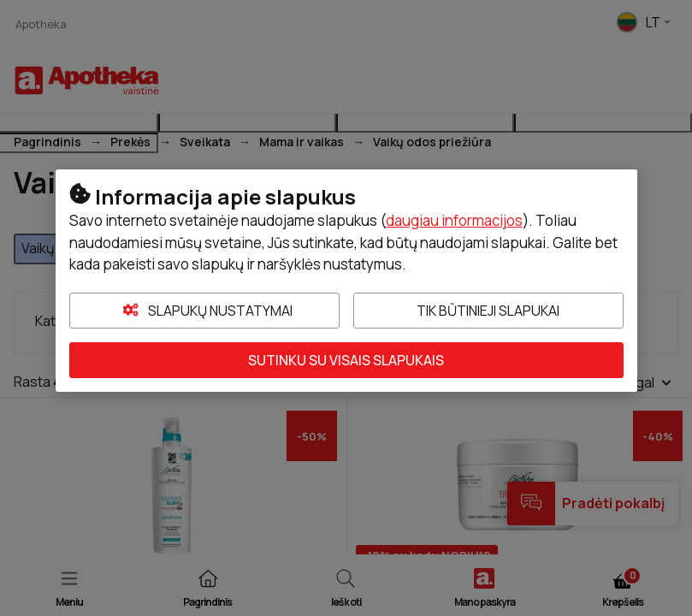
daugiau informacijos (454, 220)
